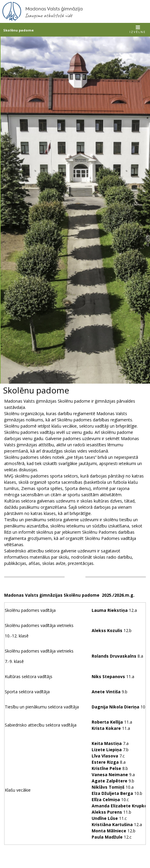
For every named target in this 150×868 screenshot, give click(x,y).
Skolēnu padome (18, 30)
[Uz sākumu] (42, 20)
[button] (138, 30)
